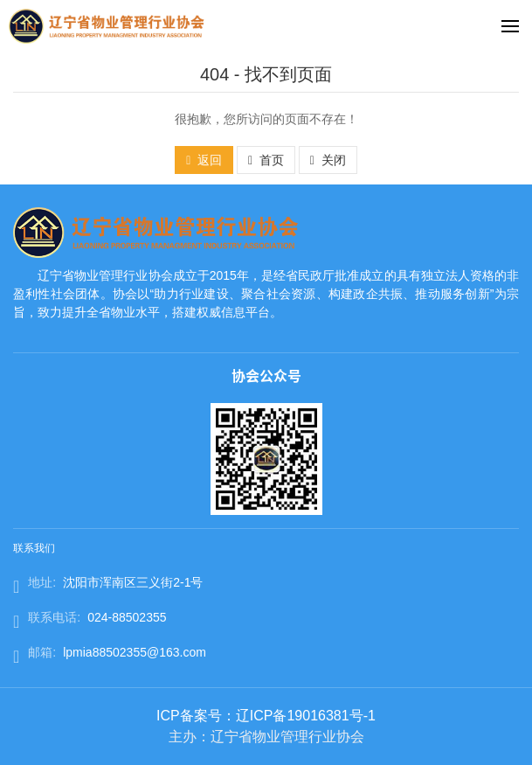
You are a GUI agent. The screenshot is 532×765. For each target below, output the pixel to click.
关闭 (328, 160)
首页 (266, 160)
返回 (204, 160)
